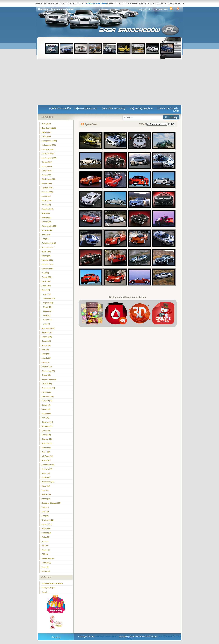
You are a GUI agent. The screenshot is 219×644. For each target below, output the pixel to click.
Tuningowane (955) (49, 141)
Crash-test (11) (48, 520)
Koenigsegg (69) (48, 371)
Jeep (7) (45, 541)
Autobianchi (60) (48, 388)
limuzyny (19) (47, 469)
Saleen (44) (46, 405)
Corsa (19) (47, 307)
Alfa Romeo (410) (49, 179)
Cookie (161, 636)
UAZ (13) (45, 511)
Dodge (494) (47, 175)
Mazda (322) (47, 217)
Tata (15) (45, 490)
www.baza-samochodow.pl (107, 636)
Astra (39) (47, 294)
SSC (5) (45, 546)
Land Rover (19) (48, 465)
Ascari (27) (46, 452)
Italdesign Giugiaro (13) (51, 503)
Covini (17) (46, 477)
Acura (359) (46, 205)
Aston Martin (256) (49, 226)
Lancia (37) (46, 430)
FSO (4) (45, 554)
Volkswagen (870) (49, 145)
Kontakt (169, 636)
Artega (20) (46, 460)
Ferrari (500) (47, 171)
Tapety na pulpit (48, 588)
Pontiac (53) (47, 392)
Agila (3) (47, 324)
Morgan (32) (47, 448)
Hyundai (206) (47, 260)
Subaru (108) (47, 337)
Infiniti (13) (46, 499)
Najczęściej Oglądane (141, 108)
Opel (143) (46, 290)
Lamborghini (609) (49, 158)
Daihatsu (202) (48, 269)
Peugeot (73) (47, 367)
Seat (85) (45, 350)
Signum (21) (48, 303)
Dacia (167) (46, 281)
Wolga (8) (46, 537)
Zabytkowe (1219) (49, 128)
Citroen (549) (47, 162)
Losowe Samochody (168, 108)
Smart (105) (46, 341)
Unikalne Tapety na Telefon (53, 583)
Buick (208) (46, 252)
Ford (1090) (46, 136)
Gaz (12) (45, 516)
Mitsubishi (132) (48, 328)
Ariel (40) (45, 418)
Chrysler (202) (47, 264)
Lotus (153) (46, 286)
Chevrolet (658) (48, 154)
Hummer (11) (47, 524)
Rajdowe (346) (47, 209)
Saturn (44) (46, 409)
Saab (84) (46, 354)
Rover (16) (46, 486)
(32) (49, 298)
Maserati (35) (47, 443)
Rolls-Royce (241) (49, 243)
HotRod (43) (47, 413)
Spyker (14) (46, 494)
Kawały (45, 592)
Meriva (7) (47, 315)
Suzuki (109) (47, 332)
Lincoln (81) (47, 358)
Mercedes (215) (48, 247)
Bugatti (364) (47, 200)
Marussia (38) (47, 426)
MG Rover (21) (48, 456)
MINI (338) (46, 213)
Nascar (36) (46, 435)
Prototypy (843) (48, 149)
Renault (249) (47, 230)
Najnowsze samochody (114, 108)
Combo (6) (47, 320)
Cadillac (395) (47, 188)
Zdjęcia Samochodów (60, 108)
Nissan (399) (47, 183)
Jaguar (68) (46, 375)
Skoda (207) (47, 256)
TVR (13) (45, 507)
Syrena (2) (46, 571)
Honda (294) (47, 222)
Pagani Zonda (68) (49, 379)
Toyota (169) (47, 277)
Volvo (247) (46, 235)
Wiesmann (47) (48, 396)
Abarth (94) (46, 345)
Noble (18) (46, 473)
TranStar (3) (46, 563)
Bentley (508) (47, 166)
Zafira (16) (47, 311)
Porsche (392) (47, 192)
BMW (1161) (47, 132)
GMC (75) (45, 362)
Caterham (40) (47, 422)
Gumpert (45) (47, 401)
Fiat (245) (45, 239)
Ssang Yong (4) (48, 558)
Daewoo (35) (47, 439)
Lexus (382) (46, 196)
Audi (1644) (46, 124)
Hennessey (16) (48, 482)
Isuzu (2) (45, 567)
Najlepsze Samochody (86, 108)
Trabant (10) (47, 533)
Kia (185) (45, 273)
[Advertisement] (110, 82)
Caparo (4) (46, 550)
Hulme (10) (46, 528)
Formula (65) (47, 384)
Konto (176, 111)
